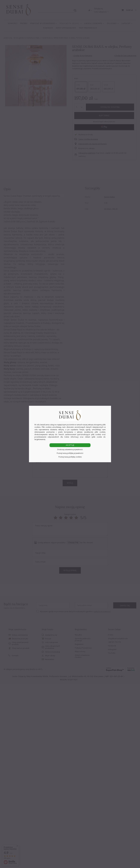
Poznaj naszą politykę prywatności (70, 453)
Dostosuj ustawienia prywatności (70, 449)
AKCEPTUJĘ (70, 445)
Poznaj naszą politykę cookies (70, 457)
